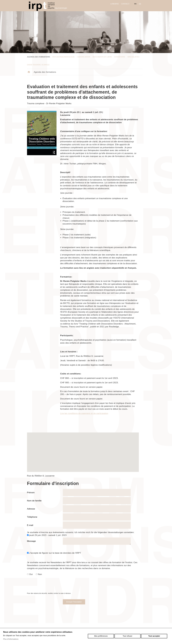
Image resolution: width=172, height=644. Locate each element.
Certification (84, 57)
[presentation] (46, 587)
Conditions (120, 57)
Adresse (31, 509)
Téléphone (32, 517)
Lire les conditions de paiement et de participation (84, 413)
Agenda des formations (39, 57)
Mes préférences (101, 636)
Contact (125, 4)
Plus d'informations (11, 639)
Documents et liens (102, 57)
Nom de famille (34, 501)
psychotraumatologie (64, 57)
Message (31, 541)
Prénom (31, 493)
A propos (115, 4)
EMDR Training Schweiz (38, 65)
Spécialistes (133, 57)
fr (135, 4)
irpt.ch (48, 6)
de (140, 4)
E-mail (30, 525)
